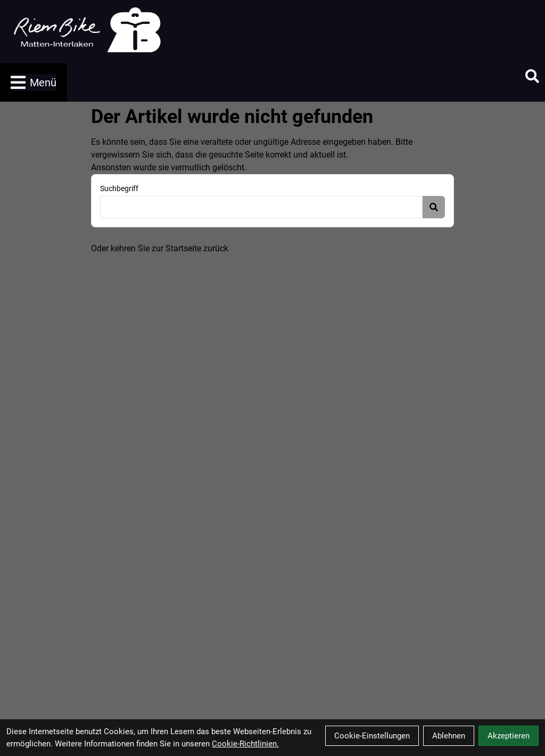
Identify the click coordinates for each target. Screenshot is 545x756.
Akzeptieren (509, 736)
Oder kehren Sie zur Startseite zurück (160, 248)
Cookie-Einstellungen (372, 736)
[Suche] (532, 76)
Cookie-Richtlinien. (245, 744)
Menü (34, 83)
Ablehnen (449, 736)
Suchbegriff (119, 188)
